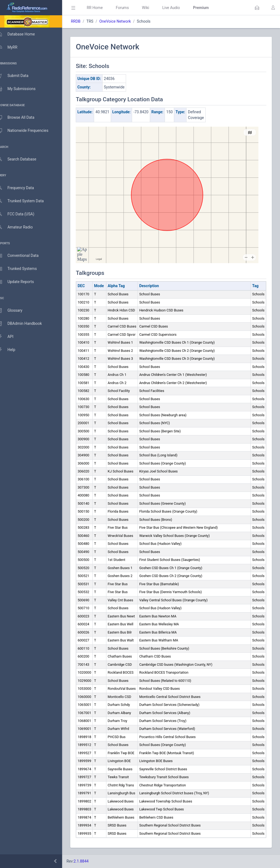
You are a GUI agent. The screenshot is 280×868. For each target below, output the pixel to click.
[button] (257, 8)
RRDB (84, 21)
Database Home (21, 34)
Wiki (153, 8)
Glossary (15, 311)
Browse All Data (21, 118)
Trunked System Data (26, 201)
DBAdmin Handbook (25, 324)
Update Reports (21, 282)
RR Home (103, 8)
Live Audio (179, 8)
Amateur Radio (20, 227)
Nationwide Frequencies (28, 131)
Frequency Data (21, 188)
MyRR (13, 47)
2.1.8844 (89, 861)
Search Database (22, 159)
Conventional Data (23, 256)
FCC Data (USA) (21, 214)
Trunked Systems (22, 269)
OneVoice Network (123, 21)
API (11, 337)
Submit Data (18, 76)
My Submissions (22, 89)
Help (12, 350)
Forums (130, 8)
